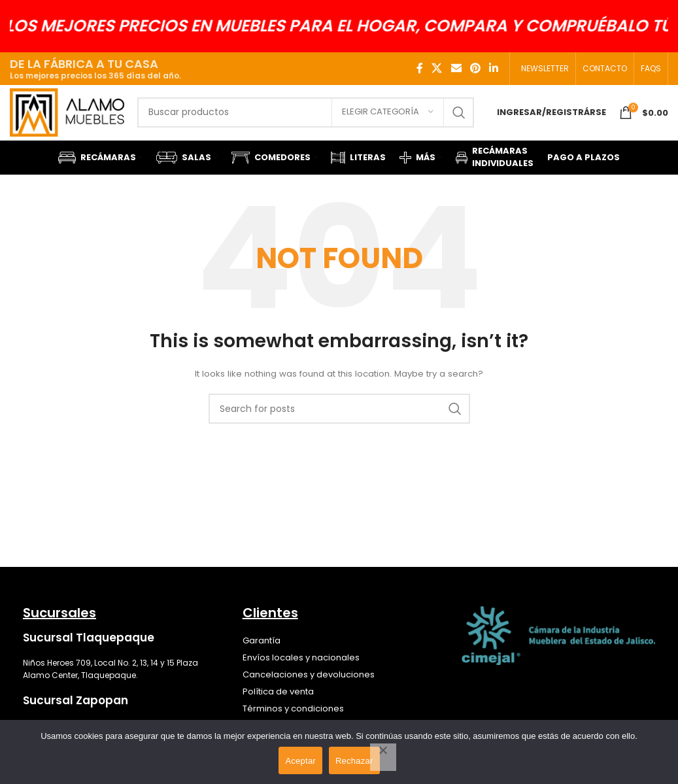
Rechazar (354, 761)
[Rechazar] (383, 757)
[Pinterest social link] (475, 68)
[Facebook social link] (420, 68)
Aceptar (300, 761)
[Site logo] (71, 119)
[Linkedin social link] (494, 68)
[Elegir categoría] (388, 120)
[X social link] (437, 68)
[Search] (310, 120)
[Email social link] (456, 68)
